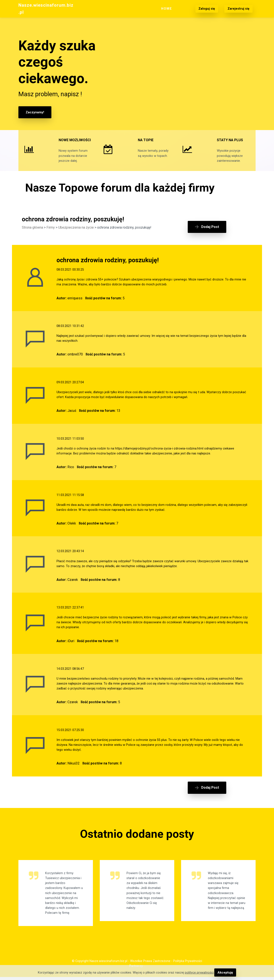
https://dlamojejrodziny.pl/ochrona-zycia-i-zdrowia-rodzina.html (159, 454)
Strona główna (32, 235)
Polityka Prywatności (188, 964)
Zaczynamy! (34, 112)
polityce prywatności (200, 973)
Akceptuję (225, 973)
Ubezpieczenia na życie (76, 235)
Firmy (51, 235)
